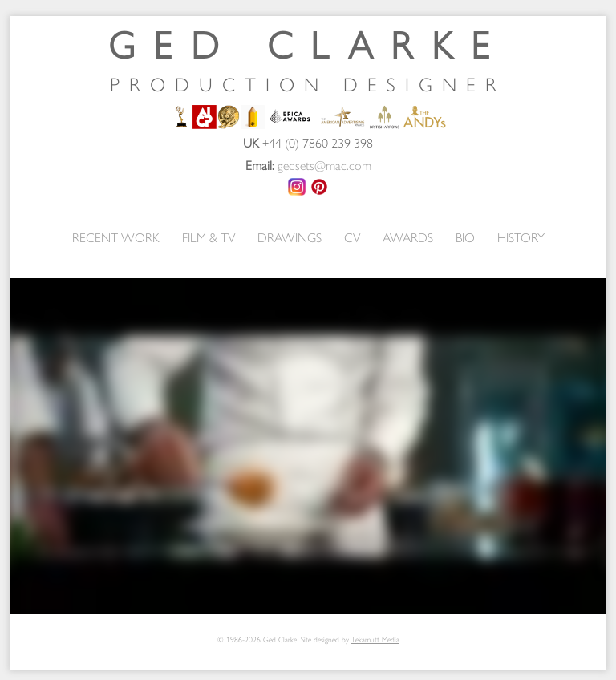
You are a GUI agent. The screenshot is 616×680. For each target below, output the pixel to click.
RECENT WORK (116, 237)
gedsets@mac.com (324, 165)
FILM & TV (209, 237)
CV (352, 237)
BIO (465, 237)
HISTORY (521, 237)
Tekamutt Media (375, 639)
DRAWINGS (290, 237)
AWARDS (408, 237)
